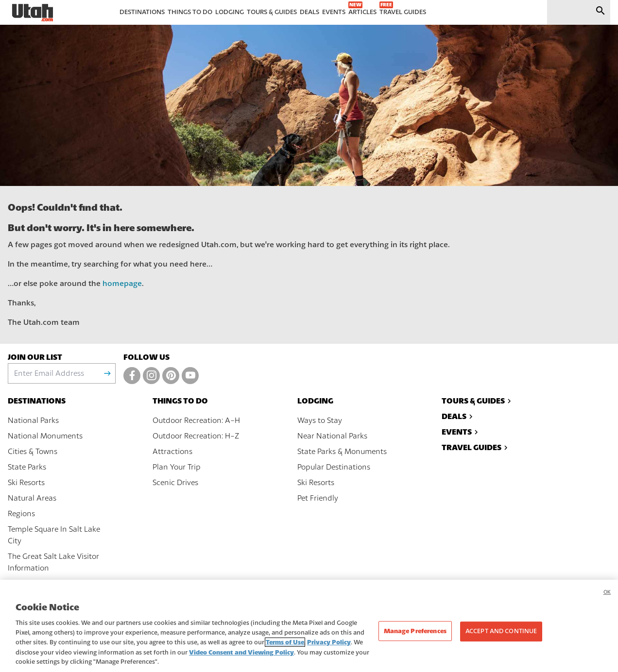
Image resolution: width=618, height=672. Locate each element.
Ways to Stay (320, 420)
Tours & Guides (478, 401)
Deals (458, 416)
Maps (17, 584)
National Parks (33, 420)
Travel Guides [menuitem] (403, 12)
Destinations (37, 401)
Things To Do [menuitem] (190, 12)
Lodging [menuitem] (230, 12)
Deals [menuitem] (309, 12)
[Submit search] (601, 12)
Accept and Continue (501, 637)
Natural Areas (32, 498)
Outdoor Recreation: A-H (196, 420)
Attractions (172, 452)
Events (461, 432)
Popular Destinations (334, 467)
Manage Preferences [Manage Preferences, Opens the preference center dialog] (415, 637)
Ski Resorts (26, 483)
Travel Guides (476, 447)
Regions (21, 514)
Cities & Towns (33, 452)
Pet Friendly (318, 498)
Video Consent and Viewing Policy (241, 658)
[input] (567, 12)
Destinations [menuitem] (142, 12)
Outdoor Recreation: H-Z (196, 436)
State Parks (27, 467)
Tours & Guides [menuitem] (272, 12)
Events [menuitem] (334, 12)
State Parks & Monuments (342, 452)
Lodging (315, 401)
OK (607, 598)
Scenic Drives (175, 483)
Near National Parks (332, 436)
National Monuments (45, 436)
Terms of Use (285, 648)
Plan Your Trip (177, 467)
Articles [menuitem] (362, 12)
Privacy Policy (329, 648)
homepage (122, 284)
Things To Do (180, 401)
